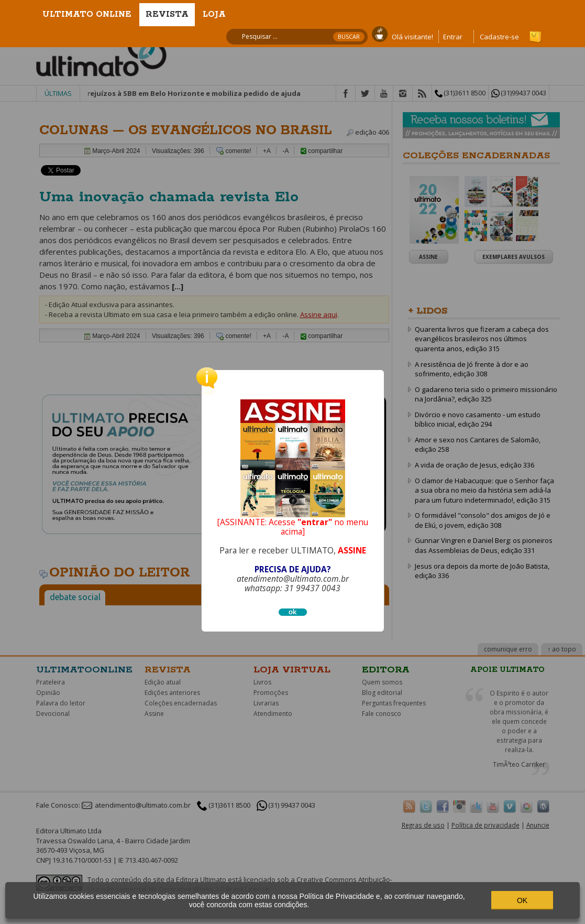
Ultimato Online (87, 14)
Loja (214, 14)
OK (522, 900)
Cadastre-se (499, 37)
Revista (167, 14)
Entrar (453, 37)
